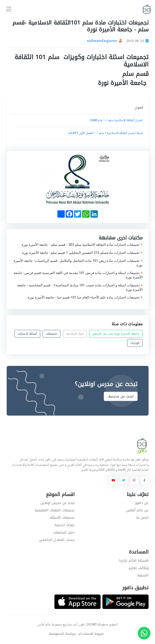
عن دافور (142, 503)
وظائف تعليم (139, 568)
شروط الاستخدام (91, 634)
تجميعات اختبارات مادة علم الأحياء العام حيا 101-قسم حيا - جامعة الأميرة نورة (85, 297)
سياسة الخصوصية (62, 634)
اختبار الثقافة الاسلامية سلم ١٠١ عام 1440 (117, 121)
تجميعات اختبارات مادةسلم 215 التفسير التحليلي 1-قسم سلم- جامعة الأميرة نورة (82, 253)
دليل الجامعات (64, 532)
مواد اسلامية (75, 334)
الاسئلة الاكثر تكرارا (134, 561)
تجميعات (51, 334)
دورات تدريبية (65, 525)
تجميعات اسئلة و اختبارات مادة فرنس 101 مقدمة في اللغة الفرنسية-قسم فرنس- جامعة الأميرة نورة (78, 275)
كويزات (135, 343)
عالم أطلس (44, 625)
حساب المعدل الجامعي (57, 540)
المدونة (143, 575)
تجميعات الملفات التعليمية (55, 510)
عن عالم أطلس (137, 510)
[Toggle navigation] (9, 9)
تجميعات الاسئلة (62, 518)
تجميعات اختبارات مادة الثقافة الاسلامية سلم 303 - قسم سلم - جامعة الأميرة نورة (82, 245)
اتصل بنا (142, 518)
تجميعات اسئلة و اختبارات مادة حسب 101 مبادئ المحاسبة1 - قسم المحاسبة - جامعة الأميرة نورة (80, 288)
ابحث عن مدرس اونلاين (58, 503)
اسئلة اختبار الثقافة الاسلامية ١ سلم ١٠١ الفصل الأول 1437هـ (106, 133)
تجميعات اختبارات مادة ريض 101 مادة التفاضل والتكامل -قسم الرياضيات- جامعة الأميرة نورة (78, 263)
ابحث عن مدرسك (121, 396)
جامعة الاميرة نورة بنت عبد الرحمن (116, 334)
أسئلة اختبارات (27, 334)
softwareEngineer (102, 41)
